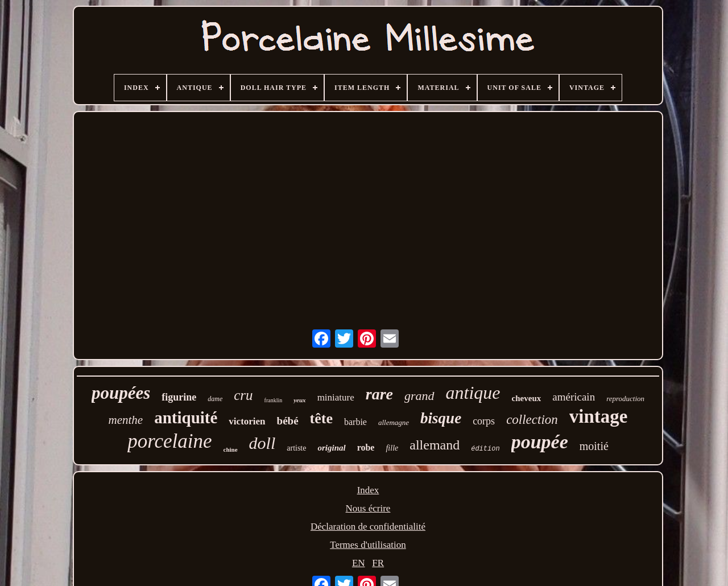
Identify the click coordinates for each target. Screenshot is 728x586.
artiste (296, 448)
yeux (299, 400)
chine (231, 449)
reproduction (625, 399)
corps (484, 421)
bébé (288, 421)
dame (215, 399)
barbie (355, 422)
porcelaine (169, 441)
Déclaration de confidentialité (368, 527)
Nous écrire (368, 508)
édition (485, 449)
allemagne (394, 422)
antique (473, 393)
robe (366, 447)
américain (574, 397)
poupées (121, 393)
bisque (441, 418)
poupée (540, 442)
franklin (274, 400)
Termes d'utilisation (368, 545)
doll (262, 443)
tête (321, 418)
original (331, 448)
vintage (599, 416)
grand (419, 396)
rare (379, 394)
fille (392, 448)
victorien (247, 421)
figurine (179, 397)
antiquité (186, 418)
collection (532, 420)
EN (359, 563)
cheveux (527, 398)
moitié (594, 446)
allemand (435, 445)
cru (243, 395)
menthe (126, 420)
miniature (336, 397)
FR (378, 563)
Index (368, 490)
